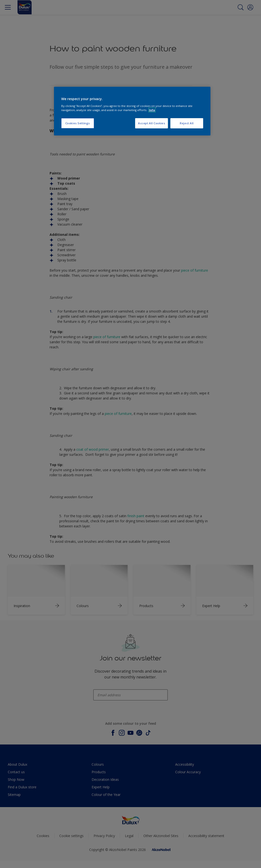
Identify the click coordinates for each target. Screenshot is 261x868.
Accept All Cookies (152, 123)
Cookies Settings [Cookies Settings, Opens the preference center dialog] (78, 123)
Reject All (187, 123)
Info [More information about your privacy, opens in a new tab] (152, 110)
